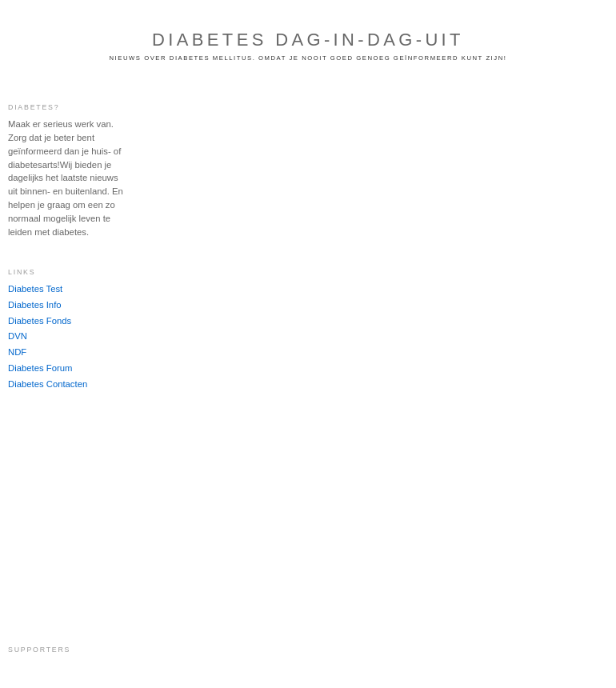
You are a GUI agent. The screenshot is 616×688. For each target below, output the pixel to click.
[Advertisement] (56, 517)
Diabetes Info (35, 305)
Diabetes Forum (40, 368)
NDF (17, 352)
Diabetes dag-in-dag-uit (308, 40)
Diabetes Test (35, 289)
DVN (18, 336)
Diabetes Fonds (40, 321)
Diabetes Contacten (48, 384)
